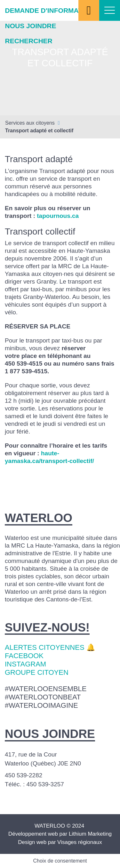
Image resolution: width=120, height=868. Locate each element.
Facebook (24, 656)
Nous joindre (31, 26)
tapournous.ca (58, 216)
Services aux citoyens (30, 123)
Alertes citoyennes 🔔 (50, 647)
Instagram (25, 664)
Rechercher (29, 41)
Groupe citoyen (37, 672)
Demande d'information (50, 10)
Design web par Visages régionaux (60, 842)
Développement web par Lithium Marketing (60, 834)
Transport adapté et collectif (39, 131)
